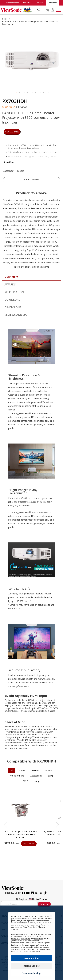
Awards (10, 284)
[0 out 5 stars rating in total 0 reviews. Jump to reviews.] (15, 107)
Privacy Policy (27, 927)
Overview (11, 277)
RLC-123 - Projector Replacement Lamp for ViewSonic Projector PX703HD (21, 834)
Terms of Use (16, 929)
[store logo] (20, 10)
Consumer (52, 3)
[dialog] (31, 943)
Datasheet (9, 171)
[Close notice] (51, 916)
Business (40, 3)
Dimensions (13, 307)
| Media (20, 171)
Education (27, 3)
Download (12, 300)
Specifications (15, 292)
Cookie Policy (37, 927)
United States (38, 899)
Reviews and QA (16, 315)
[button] (8, 61)
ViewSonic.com (13, 3)
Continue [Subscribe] (44, 904)
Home (5, 19)
